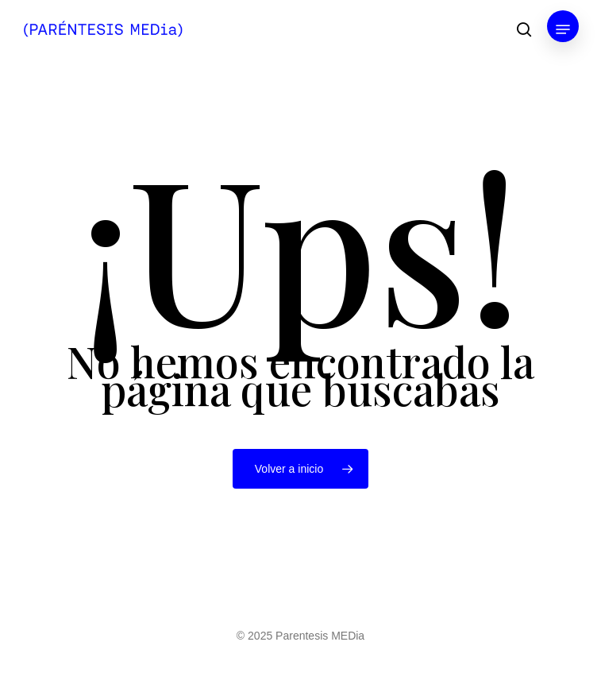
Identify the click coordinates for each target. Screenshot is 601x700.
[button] (563, 29)
